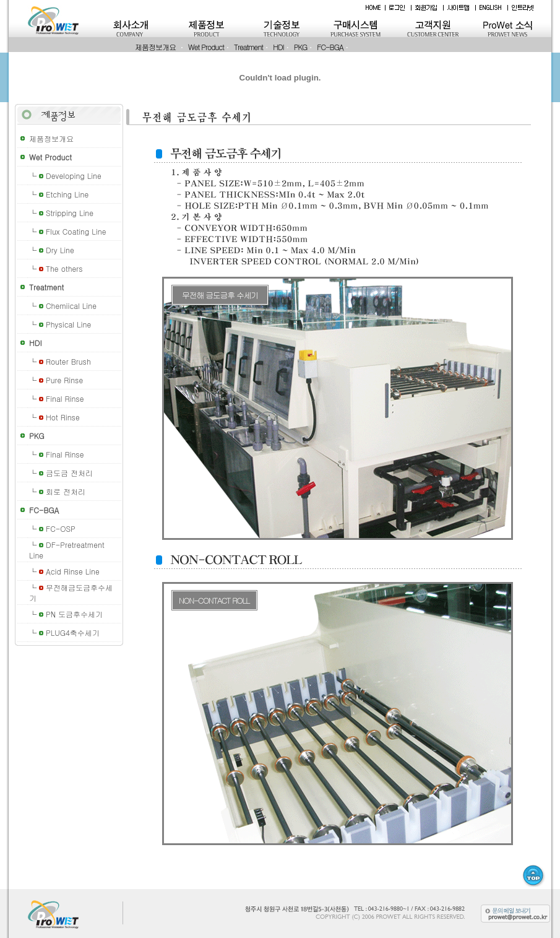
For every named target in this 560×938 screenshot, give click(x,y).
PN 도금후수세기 (74, 614)
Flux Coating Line (76, 231)
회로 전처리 (66, 491)
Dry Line (60, 250)
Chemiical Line (71, 306)
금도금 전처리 (69, 473)
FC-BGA (330, 47)
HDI (278, 47)
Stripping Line (70, 213)
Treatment (248, 47)
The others (64, 268)
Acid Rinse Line (73, 571)
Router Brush (68, 361)
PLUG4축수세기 (73, 632)
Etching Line (67, 194)
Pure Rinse (64, 380)
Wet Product (206, 47)
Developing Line (74, 176)
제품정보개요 (155, 47)
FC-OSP (61, 528)
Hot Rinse (63, 417)
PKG (301, 47)
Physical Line (68, 324)
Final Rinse (65, 398)
